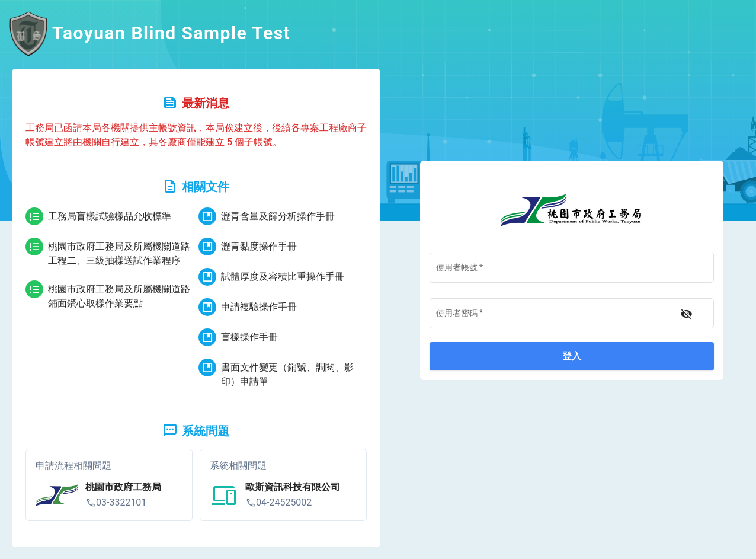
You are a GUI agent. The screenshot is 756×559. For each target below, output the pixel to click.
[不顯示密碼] (687, 314)
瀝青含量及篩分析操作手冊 (267, 216)
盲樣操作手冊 (238, 337)
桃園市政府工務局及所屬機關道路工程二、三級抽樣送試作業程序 (108, 252)
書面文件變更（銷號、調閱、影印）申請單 (276, 373)
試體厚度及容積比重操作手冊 (271, 277)
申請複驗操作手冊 (248, 307)
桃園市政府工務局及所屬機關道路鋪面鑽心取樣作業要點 (108, 295)
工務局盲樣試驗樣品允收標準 (98, 216)
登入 (572, 356)
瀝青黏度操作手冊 (248, 247)
